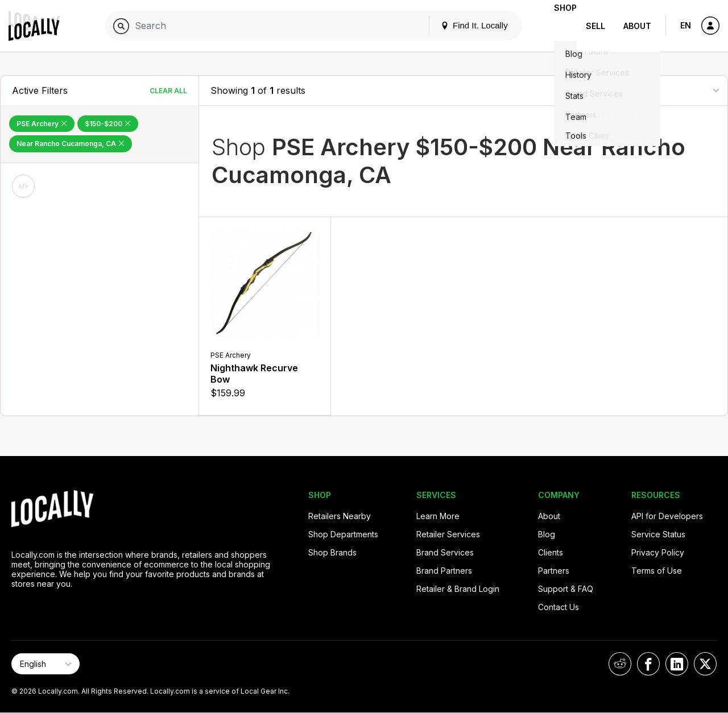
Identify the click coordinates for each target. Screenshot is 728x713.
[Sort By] (659, 90)
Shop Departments (343, 534)
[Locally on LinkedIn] (677, 664)
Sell (595, 26)
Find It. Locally (456, 25)
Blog (547, 534)
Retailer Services (448, 534)
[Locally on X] (705, 664)
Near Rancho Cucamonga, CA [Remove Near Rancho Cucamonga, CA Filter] (71, 144)
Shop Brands (332, 552)
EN (686, 25)
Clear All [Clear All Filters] (168, 91)
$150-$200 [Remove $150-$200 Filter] (108, 124)
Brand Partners (444, 571)
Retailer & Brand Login (458, 589)
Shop (556, 26)
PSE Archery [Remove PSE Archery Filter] (42, 124)
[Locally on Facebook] (648, 664)
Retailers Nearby (340, 516)
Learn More (438, 516)
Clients (551, 552)
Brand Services (445, 552)
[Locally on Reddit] (620, 664)
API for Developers (667, 516)
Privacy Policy (658, 552)
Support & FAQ (566, 589)
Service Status (658, 534)
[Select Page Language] (45, 664)
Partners (554, 571)
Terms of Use (657, 571)
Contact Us (559, 607)
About (637, 26)
